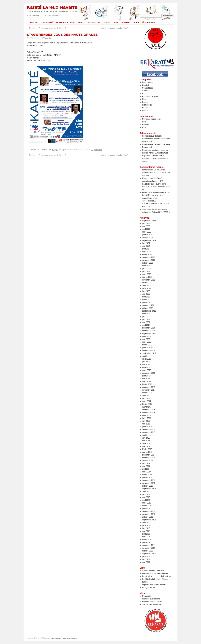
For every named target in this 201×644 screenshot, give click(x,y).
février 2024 (147, 254)
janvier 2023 (147, 277)
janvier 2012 (147, 542)
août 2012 (146, 523)
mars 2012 (147, 537)
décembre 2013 (149, 480)
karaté (145, 192)
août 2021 (146, 314)
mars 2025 (147, 232)
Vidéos (145, 111)
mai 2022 (146, 294)
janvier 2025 (147, 235)
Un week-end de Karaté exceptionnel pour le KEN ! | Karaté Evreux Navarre (154, 181)
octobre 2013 (148, 486)
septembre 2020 (149, 334)
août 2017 (146, 396)
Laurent (145, 170)
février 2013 (147, 506)
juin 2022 (146, 291)
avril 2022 (146, 297)
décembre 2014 (149, 455)
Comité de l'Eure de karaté (153, 571)
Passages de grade (66, 22)
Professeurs (95, 22)
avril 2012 (146, 534)
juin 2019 (146, 362)
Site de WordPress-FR (152, 604)
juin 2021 (146, 319)
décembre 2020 (149, 328)
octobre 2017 (148, 393)
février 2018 (147, 384)
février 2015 (147, 449)
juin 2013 (146, 494)
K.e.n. (51, 38)
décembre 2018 (149, 373)
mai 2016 (146, 424)
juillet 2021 (147, 317)
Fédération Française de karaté (155, 573)
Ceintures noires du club (152, 119)
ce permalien (96, 150)
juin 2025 (146, 223)
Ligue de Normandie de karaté (155, 585)
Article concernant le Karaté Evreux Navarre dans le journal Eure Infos (156, 195)
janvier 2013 (147, 509)
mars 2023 (147, 274)
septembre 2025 (149, 221)
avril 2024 (146, 249)
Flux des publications (151, 599)
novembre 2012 (149, 514)
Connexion (147, 596)
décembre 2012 (149, 511)
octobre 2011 (148, 551)
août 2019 (146, 356)
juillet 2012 (147, 525)
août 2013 (146, 492)
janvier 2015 (147, 452)
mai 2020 (146, 339)
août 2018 (146, 376)
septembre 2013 (149, 489)
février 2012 (147, 540)
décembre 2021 (149, 305)
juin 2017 (146, 398)
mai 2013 (146, 497)
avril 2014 (146, 469)
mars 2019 (147, 370)
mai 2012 (146, 531)
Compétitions (148, 88)
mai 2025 (146, 226)
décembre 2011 (149, 545)
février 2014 (147, 475)
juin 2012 (146, 528)
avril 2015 (146, 444)
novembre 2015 (149, 432)
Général (146, 91)
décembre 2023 (149, 257)
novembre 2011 (149, 548)
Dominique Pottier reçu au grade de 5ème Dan (47, 28)
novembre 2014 (149, 458)
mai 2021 (146, 322)
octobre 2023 (148, 263)
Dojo (117, 22)
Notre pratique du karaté (152, 136)
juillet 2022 (147, 288)
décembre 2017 (149, 387)
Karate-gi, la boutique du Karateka (157, 576)
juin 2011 (146, 559)
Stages (108, 22)
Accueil (34, 22)
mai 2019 (146, 365)
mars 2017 (147, 401)
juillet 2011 (147, 557)
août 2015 (146, 435)
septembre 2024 (149, 240)
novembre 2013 (149, 483)
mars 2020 (147, 342)
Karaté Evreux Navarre (52, 7)
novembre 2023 (149, 260)
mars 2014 (147, 472)
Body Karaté (47, 22)
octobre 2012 (148, 517)
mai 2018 (146, 379)
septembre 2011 (149, 554)
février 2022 (147, 300)
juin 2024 (146, 243)
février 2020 (147, 345)
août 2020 (146, 336)
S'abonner (150, 22)
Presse (145, 102)
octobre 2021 (148, 308)
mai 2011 (146, 562)
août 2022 (146, 286)
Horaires (127, 22)
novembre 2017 (149, 390)
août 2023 (146, 266)
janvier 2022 (147, 302)
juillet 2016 (147, 418)
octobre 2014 (148, 461)
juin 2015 (146, 438)
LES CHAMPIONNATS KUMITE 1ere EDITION (156, 204)
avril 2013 (146, 500)
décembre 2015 (149, 429)
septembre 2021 (149, 311)
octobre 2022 (148, 283)
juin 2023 (146, 271)
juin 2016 (146, 421)
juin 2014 (146, 463)
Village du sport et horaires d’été (116, 28)
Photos (82, 22)
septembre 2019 (149, 353)
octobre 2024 (148, 238)
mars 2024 (147, 252)
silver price (147, 209)
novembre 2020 (149, 331)
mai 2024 (146, 246)
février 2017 (147, 404)
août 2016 (146, 415)
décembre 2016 (149, 410)
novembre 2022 (149, 280)
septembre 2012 (149, 520)
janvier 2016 (147, 427)
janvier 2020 (147, 348)
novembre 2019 (149, 350)
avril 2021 (146, 325)
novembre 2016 (149, 413)
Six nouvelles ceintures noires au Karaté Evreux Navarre (156, 173)
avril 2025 (146, 229)
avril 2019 (146, 367)
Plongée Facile (148, 588)
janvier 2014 (147, 477)
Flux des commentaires (152, 602)
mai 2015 (146, 441)
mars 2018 (147, 382)
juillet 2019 (147, 359)
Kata (137, 22)
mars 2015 (147, 446)
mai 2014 (146, 466)
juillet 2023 (147, 269)
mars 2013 (147, 503)
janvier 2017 (147, 407)
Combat (146, 85)
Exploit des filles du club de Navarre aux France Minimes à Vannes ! (155, 159)
